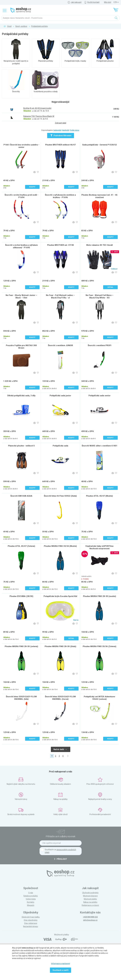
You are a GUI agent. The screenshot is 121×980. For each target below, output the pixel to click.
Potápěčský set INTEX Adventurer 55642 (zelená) (100, 698)
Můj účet (108, 2)
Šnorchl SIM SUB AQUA (21, 496)
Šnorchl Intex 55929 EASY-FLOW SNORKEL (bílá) (21, 698)
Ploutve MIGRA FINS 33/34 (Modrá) (60, 546)
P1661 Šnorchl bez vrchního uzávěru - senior (21, 146)
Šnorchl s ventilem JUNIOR (60, 345)
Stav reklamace (31, 923)
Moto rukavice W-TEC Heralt (100, 245)
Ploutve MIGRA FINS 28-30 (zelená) (21, 646)
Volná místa (31, 899)
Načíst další (60, 749)
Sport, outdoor (21, 26)
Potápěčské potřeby (40, 26)
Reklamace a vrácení (90, 905)
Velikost (114, 269)
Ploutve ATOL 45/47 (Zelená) (21, 546)
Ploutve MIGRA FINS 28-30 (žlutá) (60, 646)
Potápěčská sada (60, 446)
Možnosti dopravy (90, 896)
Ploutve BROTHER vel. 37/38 (60, 245)
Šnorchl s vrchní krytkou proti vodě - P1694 (21, 196)
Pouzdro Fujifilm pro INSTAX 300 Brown (21, 347)
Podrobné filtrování (61, 136)
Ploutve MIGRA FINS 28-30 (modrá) (100, 596)
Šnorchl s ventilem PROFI (100, 345)
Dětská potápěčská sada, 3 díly (21, 396)
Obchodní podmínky (90, 893)
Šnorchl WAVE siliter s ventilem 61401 (100, 446)
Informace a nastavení (61, 964)
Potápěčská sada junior (60, 396)
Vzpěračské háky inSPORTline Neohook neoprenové (99, 547)
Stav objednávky (31, 920)
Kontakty (31, 902)
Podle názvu (74, 130)
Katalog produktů (31, 896)
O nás (31, 893)
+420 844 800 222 (90, 917)
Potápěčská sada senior (100, 396)
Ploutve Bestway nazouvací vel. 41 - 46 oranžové (99, 196)
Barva (76, 620)
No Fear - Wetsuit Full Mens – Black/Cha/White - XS (100, 296)
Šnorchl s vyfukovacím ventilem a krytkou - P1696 (60, 196)
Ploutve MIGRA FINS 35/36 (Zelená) (100, 646)
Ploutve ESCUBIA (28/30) (21, 596)
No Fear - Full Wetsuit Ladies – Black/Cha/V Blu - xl (60, 296)
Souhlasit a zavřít (60, 970)
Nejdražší (66, 130)
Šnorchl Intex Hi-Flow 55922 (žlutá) (60, 496)
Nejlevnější (57, 130)
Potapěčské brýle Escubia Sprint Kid (60, 596)
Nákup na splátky (90, 902)
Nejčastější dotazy (31, 926)
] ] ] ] (116, 2)
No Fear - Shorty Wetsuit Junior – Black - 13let (21, 296)
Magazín (31, 905)
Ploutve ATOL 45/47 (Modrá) (99, 496)
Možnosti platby (90, 899)
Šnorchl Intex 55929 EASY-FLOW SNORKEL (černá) (60, 698)
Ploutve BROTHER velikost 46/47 (60, 145)
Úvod (9, 26)
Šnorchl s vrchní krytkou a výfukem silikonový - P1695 (21, 246)
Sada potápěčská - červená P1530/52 (100, 145)
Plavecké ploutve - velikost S (21, 446)
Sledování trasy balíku (31, 917)
